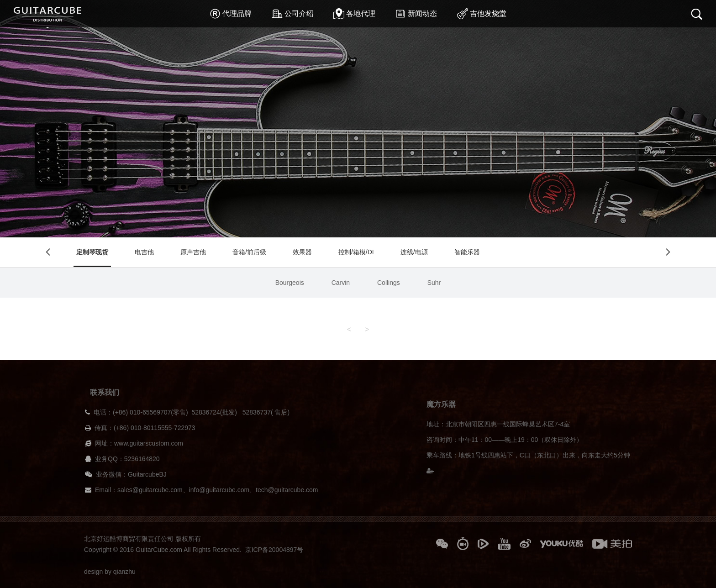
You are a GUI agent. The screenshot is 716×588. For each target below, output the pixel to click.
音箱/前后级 (249, 252)
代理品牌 (231, 14)
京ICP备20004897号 (274, 550)
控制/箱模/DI (356, 252)
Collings (389, 283)
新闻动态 (416, 14)
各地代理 (354, 14)
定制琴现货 (92, 252)
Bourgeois (290, 283)
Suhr (434, 283)
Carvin (341, 283)
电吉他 (144, 252)
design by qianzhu (110, 572)
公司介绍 (293, 14)
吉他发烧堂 (482, 14)
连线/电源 (414, 252)
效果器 (302, 252)
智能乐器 (467, 252)
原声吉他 (193, 252)
